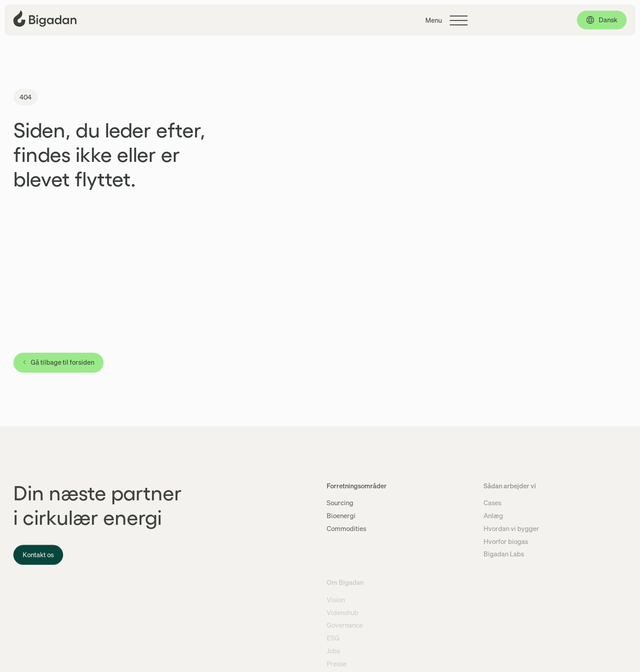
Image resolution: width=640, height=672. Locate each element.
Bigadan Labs (504, 554)
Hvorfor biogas (506, 541)
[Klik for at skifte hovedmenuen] (446, 20)
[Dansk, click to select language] (602, 20)
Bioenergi (341, 515)
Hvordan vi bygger (511, 528)
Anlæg (493, 515)
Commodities (346, 528)
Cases (492, 503)
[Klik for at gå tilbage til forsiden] (45, 18)
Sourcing (340, 503)
